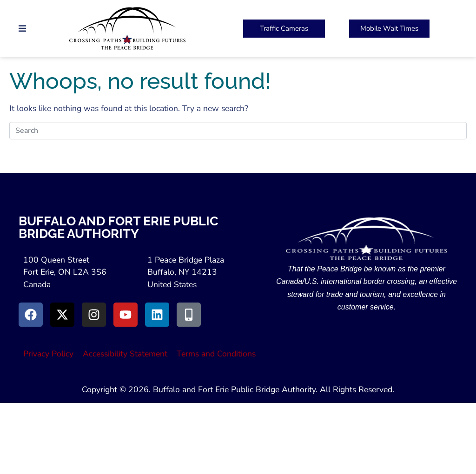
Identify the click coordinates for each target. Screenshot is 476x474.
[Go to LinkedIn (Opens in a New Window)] (157, 315)
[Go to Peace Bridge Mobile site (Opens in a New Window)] (189, 315)
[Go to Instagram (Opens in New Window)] (94, 315)
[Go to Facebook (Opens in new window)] (31, 315)
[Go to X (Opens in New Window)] (62, 315)
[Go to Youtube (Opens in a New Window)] (126, 315)
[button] (22, 28)
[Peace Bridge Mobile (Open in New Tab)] (389, 29)
